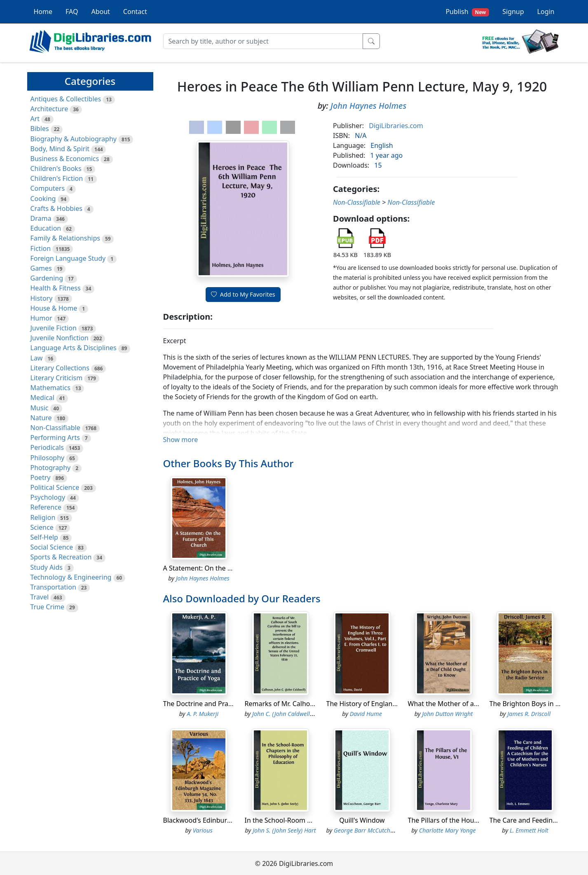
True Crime (48, 607)
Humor (41, 318)
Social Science (52, 547)
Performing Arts (55, 437)
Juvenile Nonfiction (60, 338)
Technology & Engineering (71, 577)
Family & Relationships (65, 238)
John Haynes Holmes (368, 106)
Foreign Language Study (68, 258)
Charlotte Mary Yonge (447, 830)
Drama (41, 218)
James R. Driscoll (529, 714)
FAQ (72, 12)
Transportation (53, 587)
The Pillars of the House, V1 (450, 820)
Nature (41, 418)
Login (546, 12)
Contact (135, 12)
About (100, 12)
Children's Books (56, 168)
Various (203, 830)
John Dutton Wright (447, 714)
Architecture (49, 109)
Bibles (40, 129)
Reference (46, 507)
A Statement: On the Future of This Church (228, 568)
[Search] (263, 41)
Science (42, 527)
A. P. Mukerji (203, 714)
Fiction (41, 248)
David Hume (366, 714)
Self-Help (44, 537)
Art (35, 119)
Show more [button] (181, 440)
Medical (42, 398)
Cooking (43, 199)
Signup (513, 12)
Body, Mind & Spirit (60, 149)
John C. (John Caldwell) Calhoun (294, 714)
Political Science (55, 487)
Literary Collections (60, 368)
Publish (467, 12)
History (42, 298)
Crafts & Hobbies (56, 208)
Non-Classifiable (55, 428)
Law (37, 358)
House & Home (54, 308)
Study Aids (47, 567)
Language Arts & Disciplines (74, 348)
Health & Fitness (56, 288)
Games (41, 268)
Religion (43, 517)
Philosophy (48, 458)
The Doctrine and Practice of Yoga (215, 704)
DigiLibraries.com (396, 126)
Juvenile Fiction (54, 328)
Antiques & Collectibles (66, 99)
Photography (51, 468)
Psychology (48, 497)
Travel (40, 597)
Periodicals (47, 447)
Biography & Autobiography (74, 139)
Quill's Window (362, 820)
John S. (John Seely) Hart (284, 830)
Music (40, 408)
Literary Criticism (57, 378)
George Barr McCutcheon (367, 830)
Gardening (47, 278)
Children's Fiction (57, 178)
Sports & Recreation (61, 557)
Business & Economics (65, 159)
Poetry (41, 477)
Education (46, 228)
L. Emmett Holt (529, 830)
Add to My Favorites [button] (243, 294)
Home (43, 12)
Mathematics (50, 388)
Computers (48, 188)
